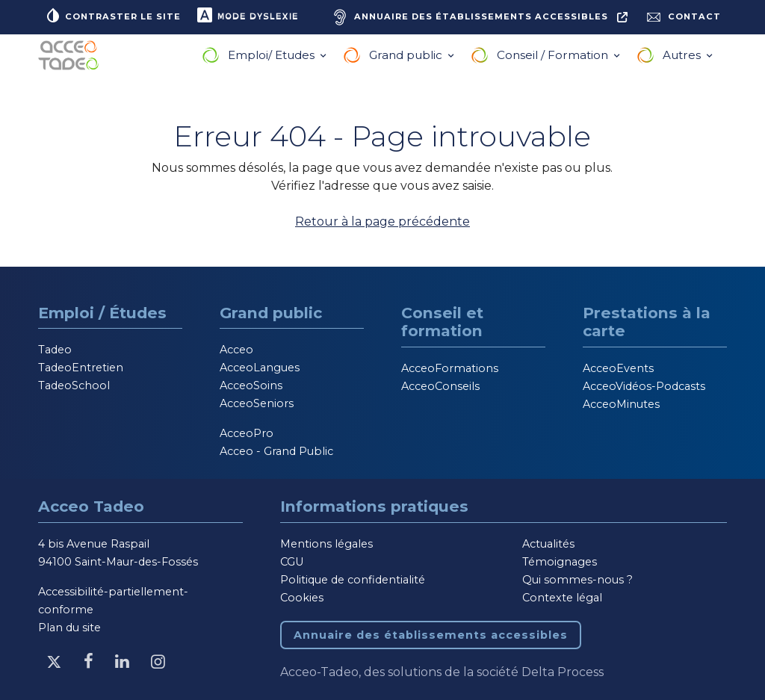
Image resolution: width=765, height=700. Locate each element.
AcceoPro (247, 433)
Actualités (548, 544)
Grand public (407, 55)
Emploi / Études (102, 313)
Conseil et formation (442, 322)
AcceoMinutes (621, 404)
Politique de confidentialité (353, 580)
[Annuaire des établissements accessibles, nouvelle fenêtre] (478, 17)
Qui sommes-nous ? (577, 580)
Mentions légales (326, 544)
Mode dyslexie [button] (247, 15)
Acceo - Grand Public (276, 451)
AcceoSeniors (257, 403)
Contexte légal (562, 598)
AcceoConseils (440, 386)
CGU (292, 562)
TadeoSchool (74, 385)
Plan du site (69, 628)
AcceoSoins (251, 385)
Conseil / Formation (554, 55)
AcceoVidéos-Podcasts (644, 386)
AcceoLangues (260, 368)
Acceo (236, 350)
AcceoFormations (450, 368)
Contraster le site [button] (112, 15)
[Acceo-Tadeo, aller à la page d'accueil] (72, 55)
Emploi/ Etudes (273, 55)
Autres (683, 55)
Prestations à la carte (647, 322)
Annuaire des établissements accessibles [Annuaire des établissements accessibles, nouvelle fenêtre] (431, 635)
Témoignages (560, 562)
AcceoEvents (618, 368)
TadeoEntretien (81, 368)
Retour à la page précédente (382, 222)
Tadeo (55, 350)
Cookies (302, 598)
